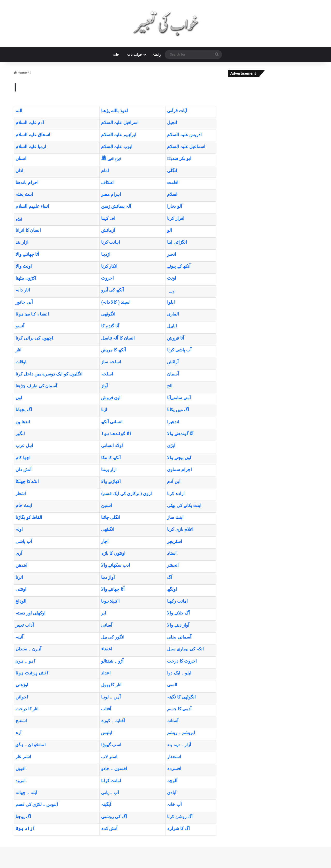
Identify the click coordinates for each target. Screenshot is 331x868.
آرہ (18, 733)
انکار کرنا (109, 266)
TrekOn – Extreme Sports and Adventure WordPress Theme (159, 867)
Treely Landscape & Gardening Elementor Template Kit (144, 867)
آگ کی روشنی (114, 817)
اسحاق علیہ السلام (33, 135)
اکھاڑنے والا (111, 481)
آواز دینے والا (178, 625)
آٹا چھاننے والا (27, 254)
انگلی (172, 171)
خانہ (116, 55)
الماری (173, 314)
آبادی (172, 793)
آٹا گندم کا (110, 326)
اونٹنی (21, 589)
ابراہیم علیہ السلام (119, 135)
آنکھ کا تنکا (111, 458)
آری (19, 553)
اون (19, 398)
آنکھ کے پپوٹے (179, 266)
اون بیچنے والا (179, 458)
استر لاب (109, 757)
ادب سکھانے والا (115, 565)
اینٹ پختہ (24, 194)
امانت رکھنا (177, 601)
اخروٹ (107, 278)
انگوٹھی (108, 314)
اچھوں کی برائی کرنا (34, 338)
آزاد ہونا (25, 828)
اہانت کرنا (111, 242)
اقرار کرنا (176, 218)
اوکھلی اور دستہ (30, 613)
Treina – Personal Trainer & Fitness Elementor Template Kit (151, 867)
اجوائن (22, 697)
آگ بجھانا (24, 410)
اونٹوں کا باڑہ (113, 553)
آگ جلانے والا (178, 613)
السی (172, 685)
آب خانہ (174, 804)
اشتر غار (23, 757)
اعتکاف (108, 182)
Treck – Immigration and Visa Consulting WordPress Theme (136, 867)
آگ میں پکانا (178, 410)
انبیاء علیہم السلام (32, 206)
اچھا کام (23, 458)
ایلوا (171, 302)
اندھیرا (173, 422)
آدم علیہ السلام (30, 122)
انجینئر (173, 565)
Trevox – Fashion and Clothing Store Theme (194, 867)
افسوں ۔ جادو (114, 769)
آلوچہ (172, 781)
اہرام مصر (111, 194)
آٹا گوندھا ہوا (116, 434)
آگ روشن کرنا (180, 817)
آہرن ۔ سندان (28, 649)
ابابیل (172, 326)
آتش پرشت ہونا (32, 673)
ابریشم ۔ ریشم (181, 733)
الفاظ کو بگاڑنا (29, 517)
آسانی (107, 625)
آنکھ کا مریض (113, 350)
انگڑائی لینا (177, 242)
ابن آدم (174, 481)
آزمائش (108, 230)
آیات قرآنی (177, 111)
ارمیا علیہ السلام (31, 147)
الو (170, 230)
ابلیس (107, 733)
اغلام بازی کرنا (180, 529)
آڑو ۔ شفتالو (112, 661)
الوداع (21, 601)
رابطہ (157, 55)
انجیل (172, 122)
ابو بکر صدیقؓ (179, 158)
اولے (172, 291)
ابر (104, 613)
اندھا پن (23, 422)
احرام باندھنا (27, 182)
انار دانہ (23, 290)
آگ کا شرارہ (178, 828)
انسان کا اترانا (28, 230)
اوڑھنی (22, 685)
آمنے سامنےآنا (179, 398)
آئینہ (19, 637)
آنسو (20, 326)
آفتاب (106, 709)
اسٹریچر (175, 541)
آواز (104, 386)
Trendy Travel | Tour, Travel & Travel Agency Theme (175, 867)
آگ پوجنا (23, 817)
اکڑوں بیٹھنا (26, 278)
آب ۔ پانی (110, 793)
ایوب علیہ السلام (117, 147)
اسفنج (21, 721)
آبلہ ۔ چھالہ (26, 793)
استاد (172, 553)
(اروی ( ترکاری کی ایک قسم (126, 494)
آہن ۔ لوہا (111, 697)
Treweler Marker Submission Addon (200, 867)
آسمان (173, 374)
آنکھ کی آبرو (112, 290)
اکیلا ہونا (111, 601)
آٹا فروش (175, 338)
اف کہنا (108, 218)
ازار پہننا (109, 470)
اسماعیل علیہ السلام (186, 147)
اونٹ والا (24, 266)
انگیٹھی (108, 529)
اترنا (19, 577)
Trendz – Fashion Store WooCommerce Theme (181, 867)
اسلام (172, 194)
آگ (170, 577)
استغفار (174, 757)
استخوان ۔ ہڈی (31, 745)
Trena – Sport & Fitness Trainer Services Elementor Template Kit (167, 867)
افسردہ (174, 769)
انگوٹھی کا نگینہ (181, 697)
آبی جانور (24, 302)
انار (18, 350)
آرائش (173, 362)
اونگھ (172, 589)
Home (20, 73)
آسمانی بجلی (179, 637)
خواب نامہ (134, 55)
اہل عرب (24, 445)
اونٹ (172, 278)
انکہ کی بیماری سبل (185, 649)
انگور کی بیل (113, 637)
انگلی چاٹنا (111, 517)
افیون (21, 769)
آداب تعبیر (25, 625)
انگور (20, 434)
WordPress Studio (130, 867)
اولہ (19, 529)
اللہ (19, 111)
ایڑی (171, 445)
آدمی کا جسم (179, 709)
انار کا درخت (27, 709)
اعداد (106, 673)
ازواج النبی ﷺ (111, 158)
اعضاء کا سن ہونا (33, 314)
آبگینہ (106, 804)
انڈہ (19, 219)
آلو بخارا (174, 206)
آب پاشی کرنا (179, 350)
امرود (21, 781)
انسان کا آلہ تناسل (118, 338)
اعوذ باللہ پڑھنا (115, 111)
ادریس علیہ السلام (184, 135)
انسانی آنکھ (112, 422)
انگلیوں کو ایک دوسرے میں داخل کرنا (49, 374)
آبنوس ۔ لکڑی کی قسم (37, 804)
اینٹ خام (24, 505)
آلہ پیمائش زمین (116, 206)
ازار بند (22, 242)
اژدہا (106, 254)
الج (170, 386)
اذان (19, 171)
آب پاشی (24, 541)
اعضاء (107, 649)
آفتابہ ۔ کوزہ (113, 721)
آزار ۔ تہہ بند (179, 745)
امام (105, 171)
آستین (107, 505)
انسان (21, 158)
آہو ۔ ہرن (26, 661)
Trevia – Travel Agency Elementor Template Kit (188, 867)
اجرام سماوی (179, 470)
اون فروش (111, 398)
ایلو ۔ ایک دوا (179, 673)
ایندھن (21, 565)
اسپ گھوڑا (111, 745)
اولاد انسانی (112, 445)
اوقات (21, 362)
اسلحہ (107, 374)
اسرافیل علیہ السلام (120, 122)
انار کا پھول (111, 685)
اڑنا (104, 410)
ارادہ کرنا (176, 494)
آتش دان (23, 470)
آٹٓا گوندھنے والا (180, 434)
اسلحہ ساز (111, 362)
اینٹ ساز (175, 517)
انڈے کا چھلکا (27, 481)
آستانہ (173, 721)
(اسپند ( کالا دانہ (116, 302)
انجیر (172, 254)
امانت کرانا (111, 781)
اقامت (173, 182)
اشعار (21, 494)
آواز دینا (108, 577)
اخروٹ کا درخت (182, 661)
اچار (105, 541)
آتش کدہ (109, 828)
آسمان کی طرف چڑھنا (36, 386)
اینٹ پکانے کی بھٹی (184, 505)
